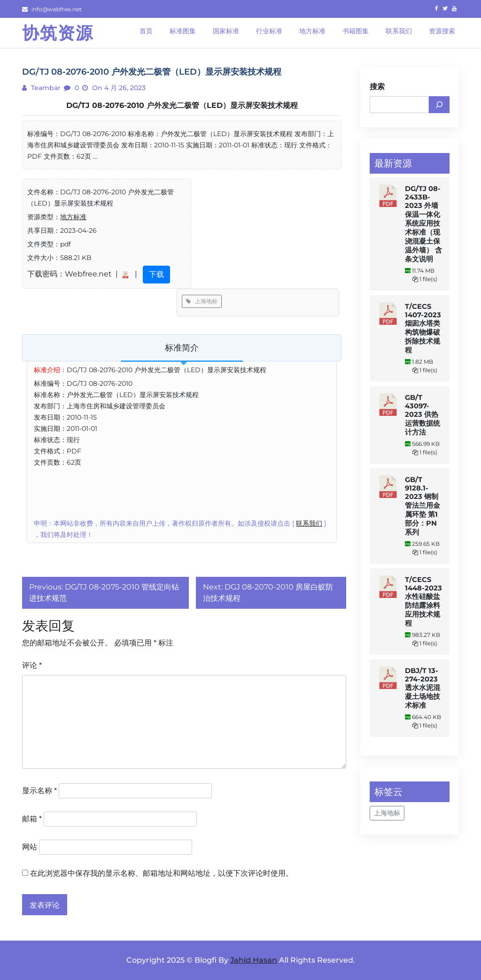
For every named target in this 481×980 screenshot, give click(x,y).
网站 (30, 847)
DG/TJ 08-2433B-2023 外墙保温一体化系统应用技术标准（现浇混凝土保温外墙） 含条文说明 (423, 224)
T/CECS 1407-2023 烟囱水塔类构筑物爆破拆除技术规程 (423, 328)
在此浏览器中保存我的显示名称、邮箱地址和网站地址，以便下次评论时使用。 (162, 873)
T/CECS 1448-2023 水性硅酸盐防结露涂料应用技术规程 (423, 601)
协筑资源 (58, 33)
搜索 (377, 87)
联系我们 (309, 523)
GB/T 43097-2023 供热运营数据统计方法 (423, 415)
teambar (45, 88)
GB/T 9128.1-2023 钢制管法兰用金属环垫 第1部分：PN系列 (423, 506)
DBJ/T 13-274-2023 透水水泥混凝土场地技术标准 (423, 688)
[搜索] (439, 105)
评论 (32, 665)
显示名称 (39, 791)
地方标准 (73, 217)
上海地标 (202, 301)
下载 (156, 274)
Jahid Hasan (254, 960)
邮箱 (32, 819)
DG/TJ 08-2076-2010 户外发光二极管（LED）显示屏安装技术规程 (182, 105)
